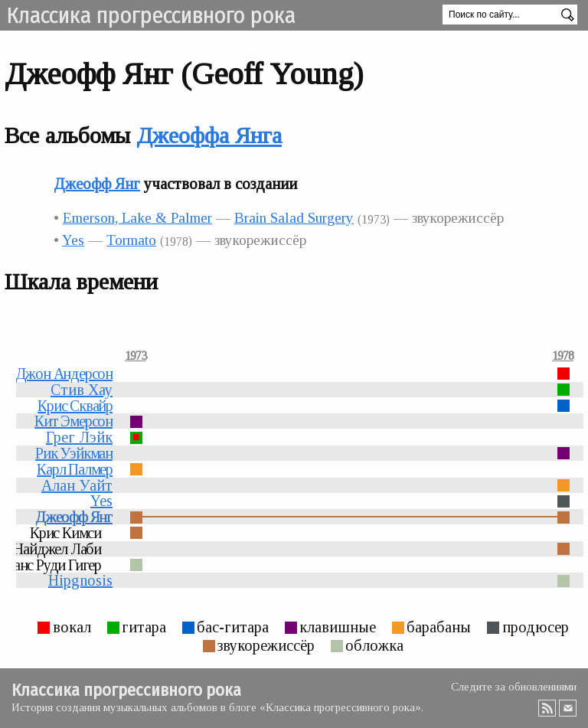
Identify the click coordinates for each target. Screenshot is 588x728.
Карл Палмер (75, 469)
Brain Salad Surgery (294, 218)
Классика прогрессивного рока (151, 15)
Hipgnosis (80, 580)
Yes (73, 240)
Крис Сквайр (75, 406)
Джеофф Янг (97, 184)
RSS (547, 708)
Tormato (131, 240)
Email (568, 708)
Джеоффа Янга (209, 135)
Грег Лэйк (79, 437)
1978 (563, 356)
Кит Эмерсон (73, 421)
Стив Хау (82, 390)
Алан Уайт (77, 485)
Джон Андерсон (64, 374)
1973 (136, 356)
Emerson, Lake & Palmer (137, 218)
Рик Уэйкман (74, 453)
